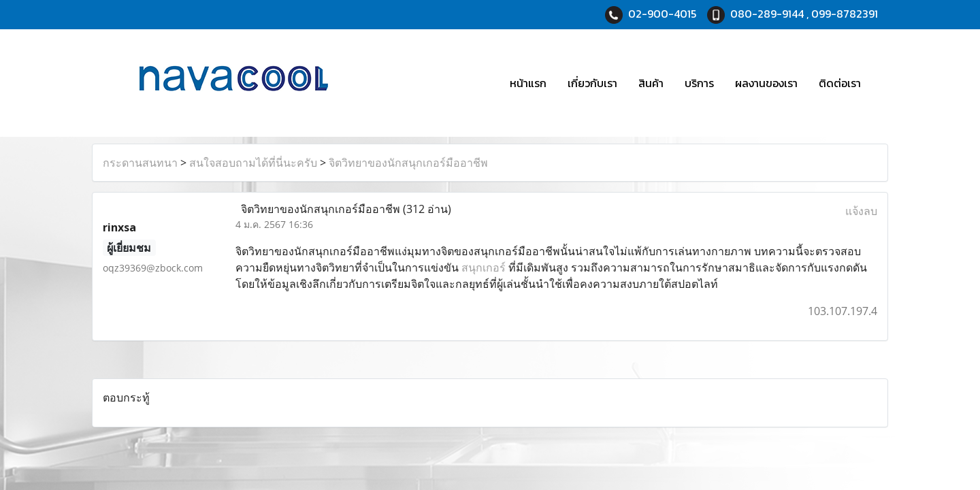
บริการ (699, 83)
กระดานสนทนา (140, 163)
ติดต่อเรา (840, 83)
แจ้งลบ (861, 211)
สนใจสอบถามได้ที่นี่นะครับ (253, 163)
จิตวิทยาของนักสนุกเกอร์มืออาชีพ (408, 163)
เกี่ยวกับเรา (592, 83)
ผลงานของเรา (766, 83)
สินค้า (651, 83)
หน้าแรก (528, 83)
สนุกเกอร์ (484, 267)
